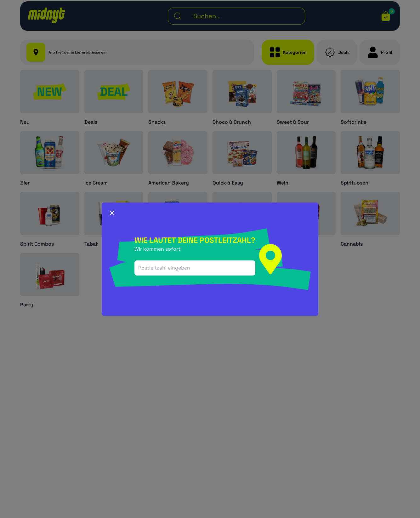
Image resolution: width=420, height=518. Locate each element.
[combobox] (195, 268)
